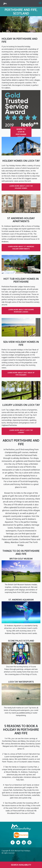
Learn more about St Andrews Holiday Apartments (21, 248)
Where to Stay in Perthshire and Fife (21, 133)
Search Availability (21, 865)
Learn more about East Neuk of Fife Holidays (21, 374)
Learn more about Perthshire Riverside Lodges (21, 311)
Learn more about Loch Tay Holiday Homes (21, 187)
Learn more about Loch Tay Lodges (21, 431)
